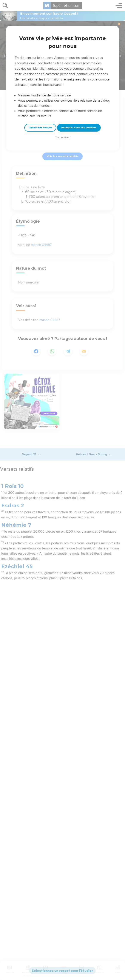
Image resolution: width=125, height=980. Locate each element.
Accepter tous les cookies (79, 127)
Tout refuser (62, 138)
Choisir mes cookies (40, 128)
